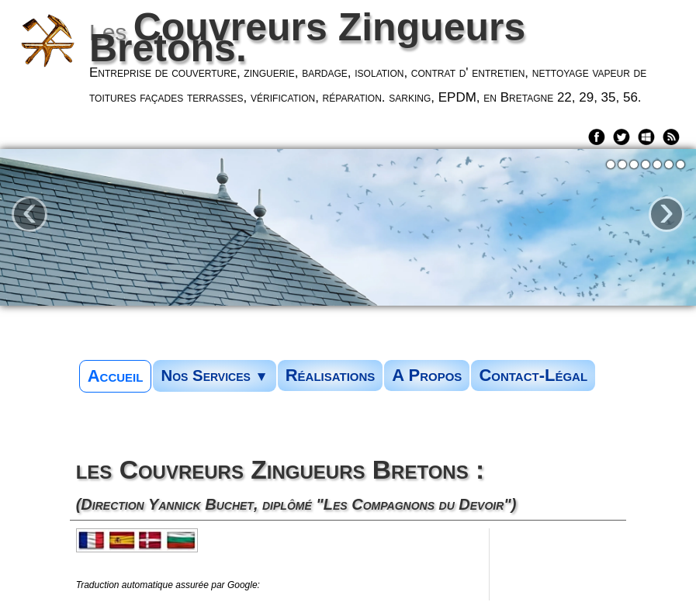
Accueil (116, 376)
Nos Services (214, 375)
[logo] (356, 62)
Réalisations (331, 375)
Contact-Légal (533, 375)
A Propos (427, 375)
